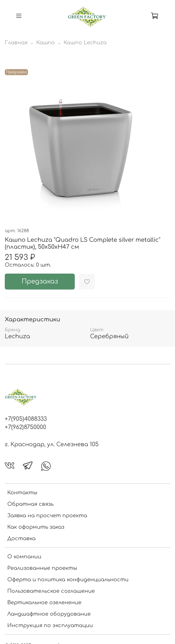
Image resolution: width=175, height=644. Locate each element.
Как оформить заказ (36, 527)
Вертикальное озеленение (44, 603)
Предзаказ (40, 281)
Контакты (22, 493)
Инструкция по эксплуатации (50, 626)
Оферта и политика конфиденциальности (68, 580)
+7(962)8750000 (25, 427)
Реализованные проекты (42, 568)
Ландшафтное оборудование (49, 614)
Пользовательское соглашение (51, 591)
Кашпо (45, 43)
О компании (24, 557)
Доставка (21, 539)
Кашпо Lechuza (85, 43)
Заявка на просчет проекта (47, 516)
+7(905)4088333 (26, 419)
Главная (16, 43)
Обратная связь (30, 504)
